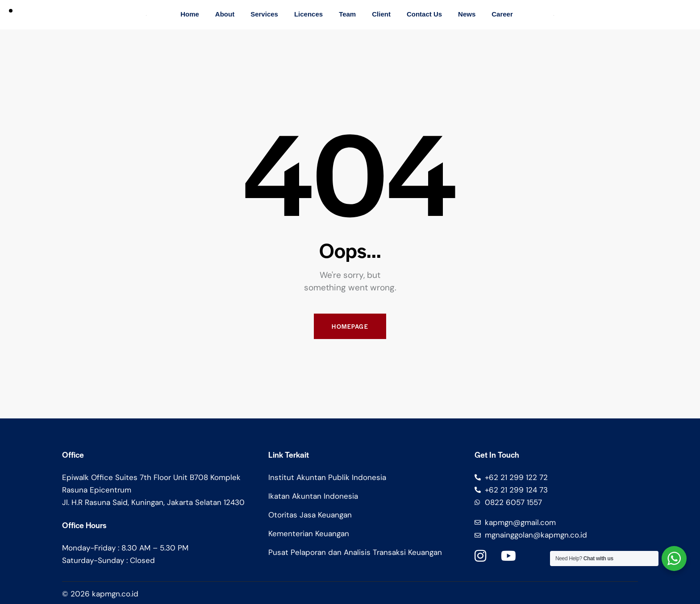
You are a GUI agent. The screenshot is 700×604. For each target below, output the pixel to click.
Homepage (350, 326)
